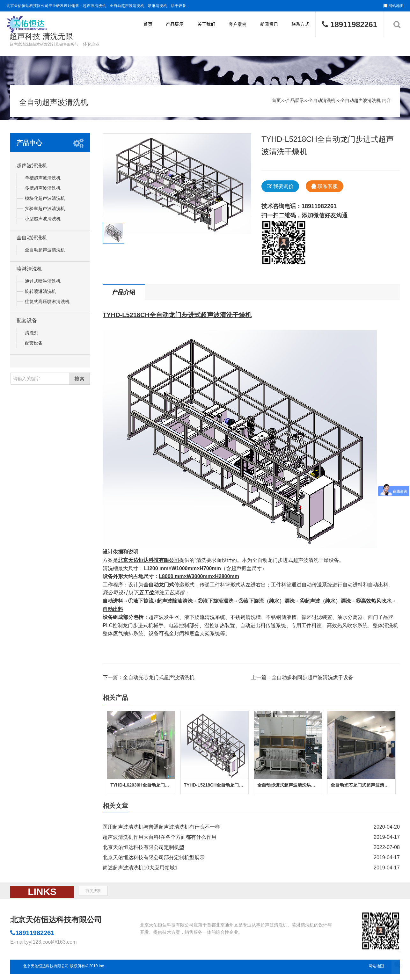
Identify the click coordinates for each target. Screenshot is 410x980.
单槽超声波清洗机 (43, 181)
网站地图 (396, 6)
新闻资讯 (269, 24)
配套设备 (27, 323)
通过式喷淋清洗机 (43, 284)
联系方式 (300, 24)
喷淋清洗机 (29, 272)
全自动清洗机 (321, 102)
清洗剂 (32, 336)
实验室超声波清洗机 (45, 211)
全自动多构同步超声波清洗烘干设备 (312, 680)
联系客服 (325, 189)
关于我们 (206, 24)
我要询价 (280, 189)
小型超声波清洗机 (43, 221)
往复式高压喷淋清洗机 (47, 304)
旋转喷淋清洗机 (40, 294)
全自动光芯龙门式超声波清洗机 (159, 680)
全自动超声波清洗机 (360, 102)
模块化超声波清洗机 (45, 201)
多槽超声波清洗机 (43, 191)
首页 (148, 24)
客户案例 (238, 24)
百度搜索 (93, 894)
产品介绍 (124, 295)
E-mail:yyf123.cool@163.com (43, 945)
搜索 (79, 381)
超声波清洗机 (32, 168)
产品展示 (175, 24)
